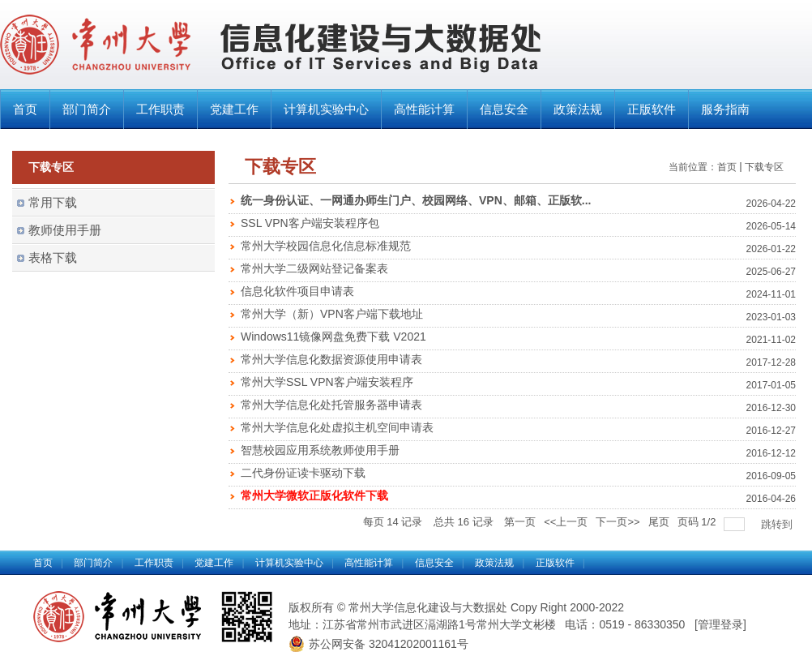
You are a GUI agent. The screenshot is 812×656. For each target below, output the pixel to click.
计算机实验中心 (326, 109)
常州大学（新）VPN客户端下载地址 (332, 314)
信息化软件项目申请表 (297, 291)
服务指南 (725, 109)
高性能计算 (424, 109)
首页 (25, 109)
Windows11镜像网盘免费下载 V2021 (333, 337)
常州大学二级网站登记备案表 (314, 268)
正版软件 (652, 109)
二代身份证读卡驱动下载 (303, 473)
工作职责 (160, 109)
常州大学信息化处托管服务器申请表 (331, 405)
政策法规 (578, 109)
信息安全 (504, 109)
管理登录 (720, 624)
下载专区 (764, 167)
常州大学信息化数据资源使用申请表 (331, 359)
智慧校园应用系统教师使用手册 (320, 450)
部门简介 (87, 109)
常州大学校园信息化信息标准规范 (326, 246)
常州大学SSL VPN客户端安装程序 (327, 382)
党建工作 (234, 109)
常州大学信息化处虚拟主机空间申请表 (337, 427)
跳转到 (778, 524)
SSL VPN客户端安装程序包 (310, 223)
